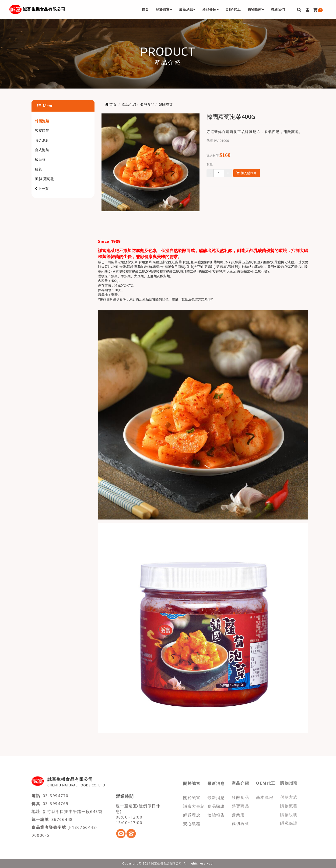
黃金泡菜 (42, 140)
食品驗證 (216, 803)
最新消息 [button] (187, 9)
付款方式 (289, 795)
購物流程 (289, 803)
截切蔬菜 (240, 821)
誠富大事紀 (194, 803)
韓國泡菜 (42, 121)
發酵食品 (240, 795)
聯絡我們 (278, 9)
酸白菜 (40, 159)
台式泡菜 (42, 150)
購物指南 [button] (256, 9)
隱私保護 (289, 821)
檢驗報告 (216, 812)
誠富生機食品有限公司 (44, 9)
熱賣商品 (240, 803)
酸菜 (38, 169)
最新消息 (216, 795)
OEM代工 (233, 9)
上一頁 (42, 188)
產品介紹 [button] (210, 9)
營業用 (238, 812)
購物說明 (289, 812)
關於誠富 (192, 795)
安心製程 (192, 821)
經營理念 (192, 812)
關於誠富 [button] (164, 9)
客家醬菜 (42, 130)
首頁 (145, 9)
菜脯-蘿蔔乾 (44, 179)
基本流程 (265, 795)
